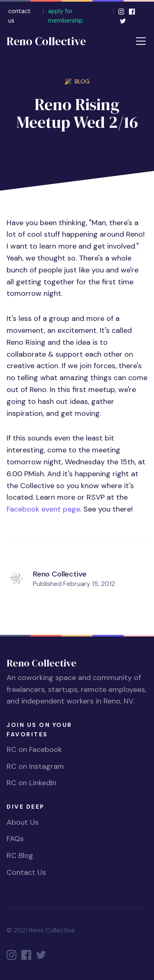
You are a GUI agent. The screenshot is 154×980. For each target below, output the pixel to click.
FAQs (15, 839)
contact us (20, 16)
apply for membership (66, 16)
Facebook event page (43, 509)
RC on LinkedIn (31, 783)
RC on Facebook (34, 749)
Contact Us (26, 872)
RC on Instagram (35, 766)
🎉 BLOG (77, 81)
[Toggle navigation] (141, 41)
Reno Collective (46, 41)
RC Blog (20, 855)
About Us (23, 822)
